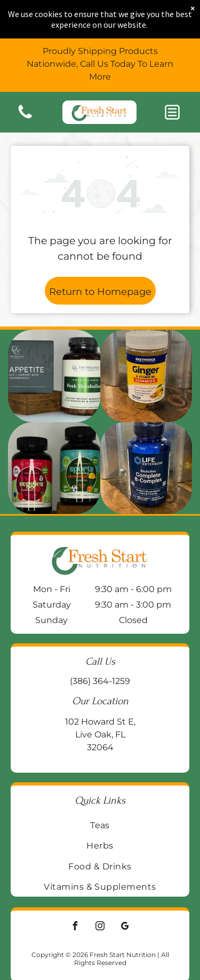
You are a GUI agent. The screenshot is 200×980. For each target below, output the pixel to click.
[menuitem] (100, 825)
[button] (172, 112)
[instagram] (100, 927)
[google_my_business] (125, 927)
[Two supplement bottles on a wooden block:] (54, 376)
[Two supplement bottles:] (54, 468)
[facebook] (75, 927)
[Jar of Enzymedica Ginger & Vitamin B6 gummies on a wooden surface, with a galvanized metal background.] (146, 376)
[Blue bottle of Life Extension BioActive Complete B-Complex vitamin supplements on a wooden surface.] (146, 468)
